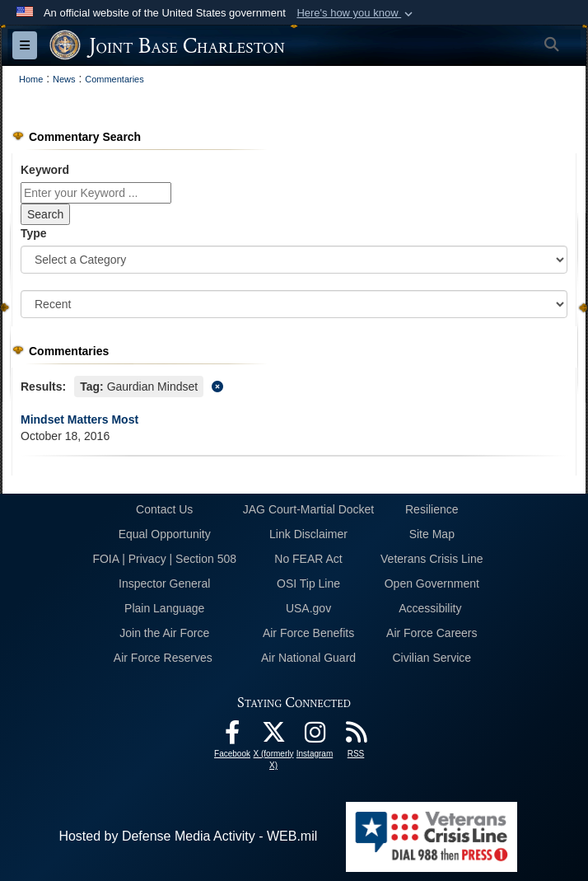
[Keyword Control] (96, 193)
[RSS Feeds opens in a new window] (356, 736)
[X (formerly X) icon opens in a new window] (273, 736)
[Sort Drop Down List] (294, 304)
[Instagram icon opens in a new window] (315, 736)
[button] (356, 13)
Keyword (45, 170)
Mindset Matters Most (79, 419)
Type (34, 233)
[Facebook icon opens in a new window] (232, 736)
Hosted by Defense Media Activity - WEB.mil (188, 836)
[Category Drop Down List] (294, 260)
